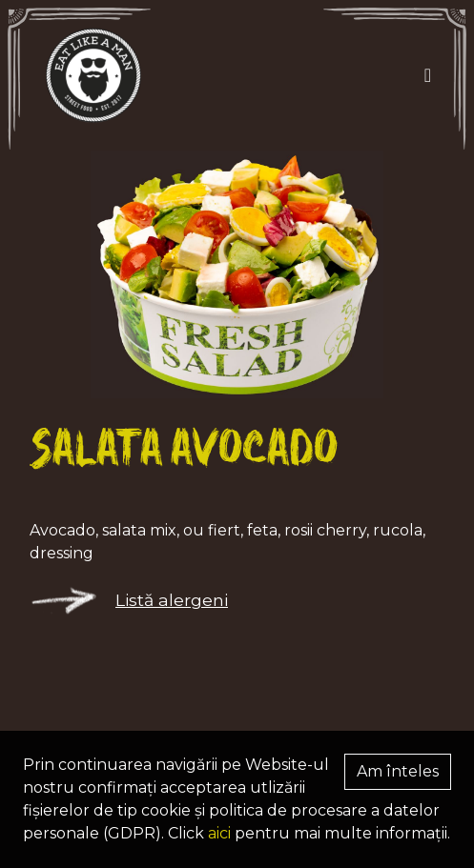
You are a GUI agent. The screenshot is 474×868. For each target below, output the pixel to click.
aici (219, 833)
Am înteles (398, 771)
